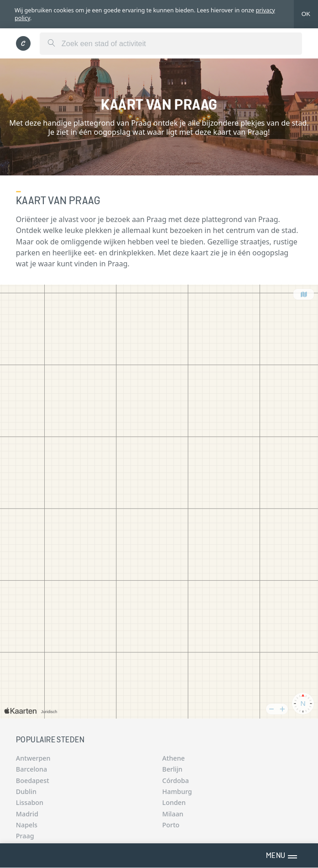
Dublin (26, 791)
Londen (174, 802)
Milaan (173, 814)
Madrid (27, 814)
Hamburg (177, 791)
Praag (25, 836)
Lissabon (30, 802)
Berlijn (172, 769)
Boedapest (33, 781)
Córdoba (176, 781)
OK (306, 14)
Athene (174, 758)
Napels (27, 825)
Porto (171, 825)
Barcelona (31, 769)
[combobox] (171, 44)
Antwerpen (33, 758)
